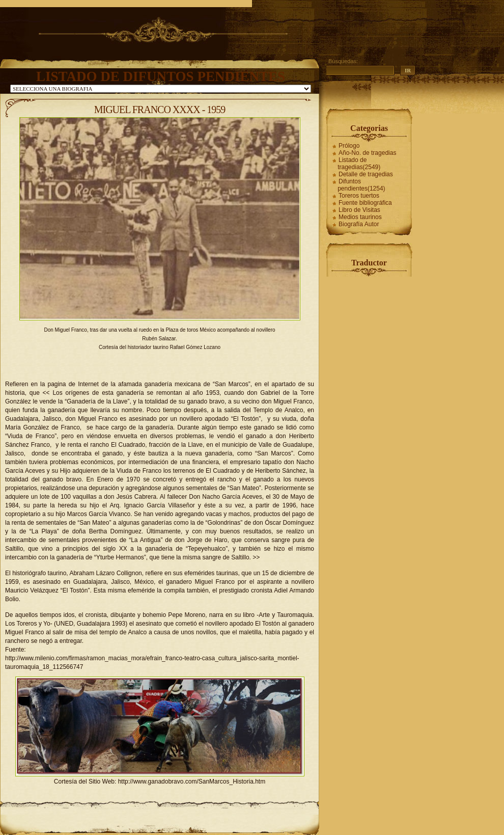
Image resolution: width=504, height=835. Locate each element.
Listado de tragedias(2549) (359, 164)
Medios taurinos (360, 217)
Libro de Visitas (359, 210)
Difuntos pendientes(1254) (361, 185)
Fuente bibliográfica (365, 203)
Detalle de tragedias (366, 174)
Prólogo (349, 146)
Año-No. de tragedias (367, 153)
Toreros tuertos (359, 196)
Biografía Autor (359, 224)
